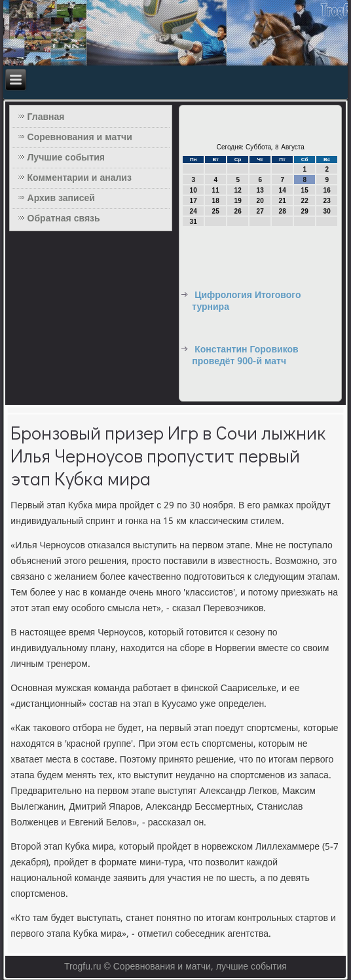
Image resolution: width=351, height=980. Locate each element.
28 (283, 211)
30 (327, 211)
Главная (46, 117)
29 (305, 211)
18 (216, 201)
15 (305, 190)
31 (194, 222)
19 (238, 201)
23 (327, 201)
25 (216, 211)
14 (283, 190)
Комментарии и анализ (80, 178)
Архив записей (61, 198)
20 (260, 201)
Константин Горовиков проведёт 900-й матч (245, 356)
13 (260, 190)
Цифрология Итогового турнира (246, 301)
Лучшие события (66, 158)
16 (327, 190)
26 (238, 211)
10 (194, 190)
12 (238, 190)
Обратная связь (64, 219)
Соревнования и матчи (80, 138)
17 (194, 201)
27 (260, 211)
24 (194, 211)
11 (216, 190)
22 (305, 201)
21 (283, 201)
